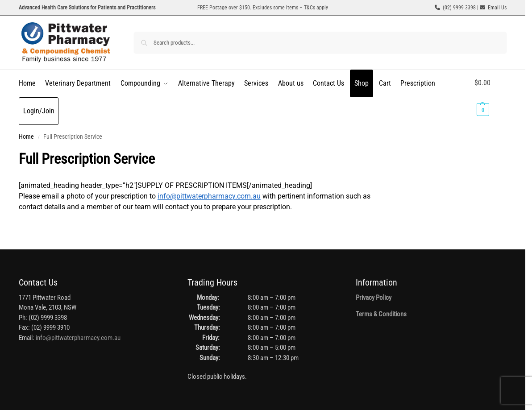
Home (26, 137)
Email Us (497, 8)
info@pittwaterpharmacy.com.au (209, 196)
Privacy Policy (374, 298)
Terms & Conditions (381, 314)
